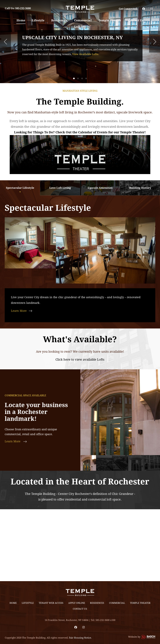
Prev (5, 42)
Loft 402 (80, 27)
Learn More (19, 311)
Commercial (83, 20)
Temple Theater (110, 20)
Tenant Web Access (51, 603)
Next (155, 42)
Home (21, 20)
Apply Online (77, 603)
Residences (59, 20)
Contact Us (136, 20)
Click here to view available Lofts (80, 360)
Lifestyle (38, 20)
